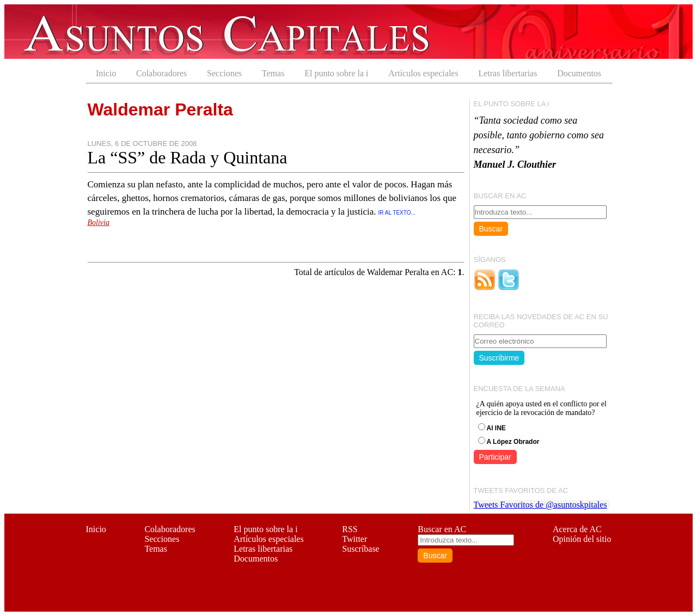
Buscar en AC (442, 529)
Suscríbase (360, 549)
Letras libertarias (508, 73)
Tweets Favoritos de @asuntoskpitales (540, 505)
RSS (350, 529)
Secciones (224, 73)
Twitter (354, 539)
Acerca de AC (577, 529)
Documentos (579, 73)
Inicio (106, 73)
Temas (273, 73)
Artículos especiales (423, 73)
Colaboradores (161, 73)
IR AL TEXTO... (397, 213)
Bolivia (99, 222)
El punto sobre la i (336, 73)
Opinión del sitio (582, 539)
